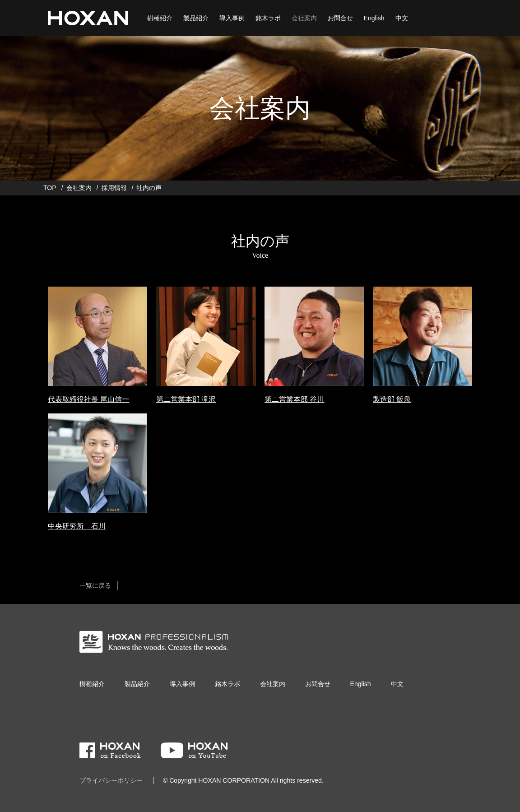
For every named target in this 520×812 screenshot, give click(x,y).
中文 (402, 18)
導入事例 (232, 18)
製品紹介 (196, 18)
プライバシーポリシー (111, 780)
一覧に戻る (95, 585)
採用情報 (114, 188)
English (374, 18)
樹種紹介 (160, 18)
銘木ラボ (268, 18)
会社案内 (304, 18)
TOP (50, 188)
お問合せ (340, 18)
